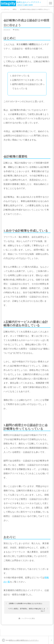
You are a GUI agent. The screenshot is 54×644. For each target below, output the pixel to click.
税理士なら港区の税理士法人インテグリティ (24, 640)
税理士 (17, 30)
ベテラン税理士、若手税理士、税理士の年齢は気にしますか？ (27, 610)
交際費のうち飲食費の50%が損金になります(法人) (25, 603)
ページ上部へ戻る (51, 640)
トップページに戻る (28, 618)
